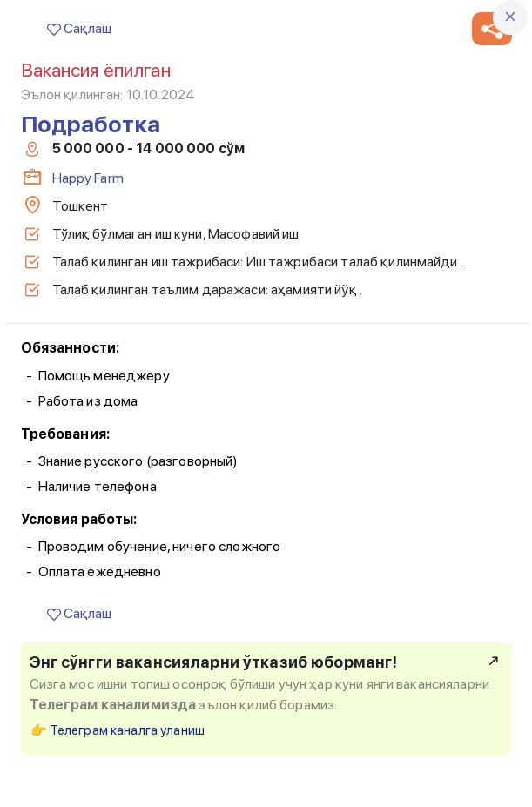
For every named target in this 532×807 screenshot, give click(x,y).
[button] (492, 29)
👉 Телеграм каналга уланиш (118, 730)
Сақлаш (79, 28)
